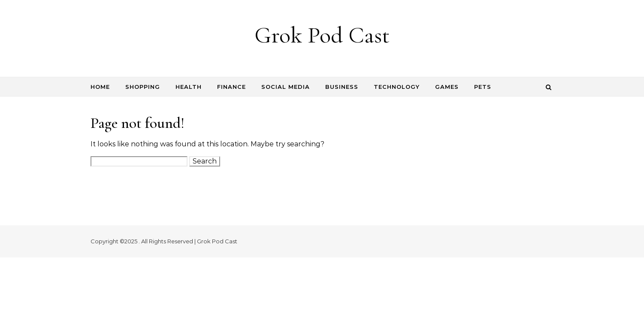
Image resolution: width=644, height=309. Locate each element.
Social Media (286, 87)
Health (189, 87)
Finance (231, 87)
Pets (483, 87)
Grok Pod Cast (322, 35)
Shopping (143, 87)
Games (447, 87)
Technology (397, 87)
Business (342, 87)
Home (100, 87)
